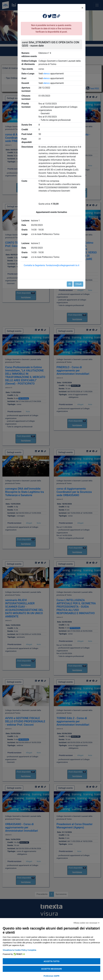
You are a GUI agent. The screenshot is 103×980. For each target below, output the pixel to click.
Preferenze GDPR (51, 976)
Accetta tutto (51, 961)
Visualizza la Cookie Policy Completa (19, 950)
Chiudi (78, 284)
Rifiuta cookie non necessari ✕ (87, 923)
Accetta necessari (52, 969)
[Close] (82, 8)
